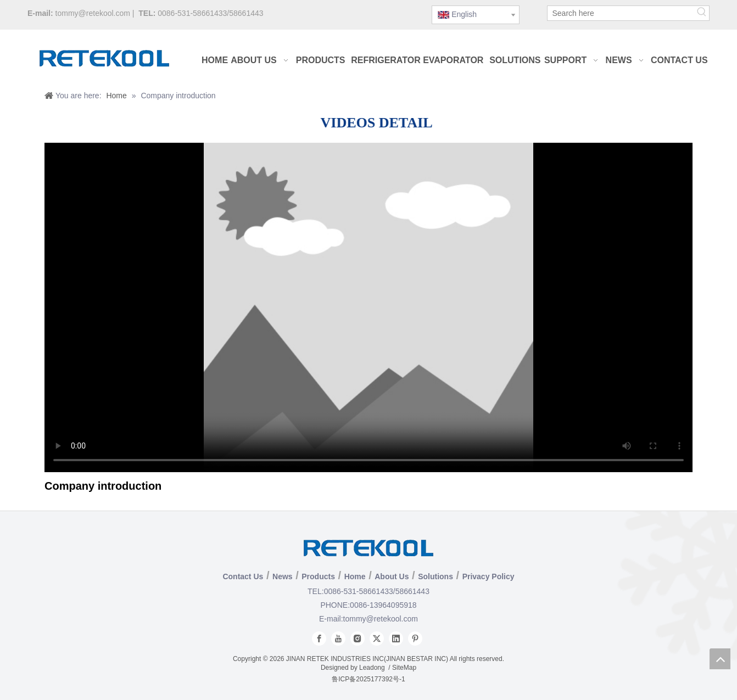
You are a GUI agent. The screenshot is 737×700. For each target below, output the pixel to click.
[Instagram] (358, 639)
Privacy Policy (488, 576)
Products (318, 576)
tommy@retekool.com (93, 13)
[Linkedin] (396, 639)
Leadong (372, 668)
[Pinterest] (415, 639)
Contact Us (243, 576)
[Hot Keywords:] (702, 13)
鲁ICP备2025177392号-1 (368, 679)
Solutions (436, 576)
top (720, 659)
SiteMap (404, 668)
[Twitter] (377, 639)
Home (355, 576)
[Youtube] (338, 639)
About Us (392, 576)
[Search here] (621, 13)
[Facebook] (319, 639)
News (283, 576)
